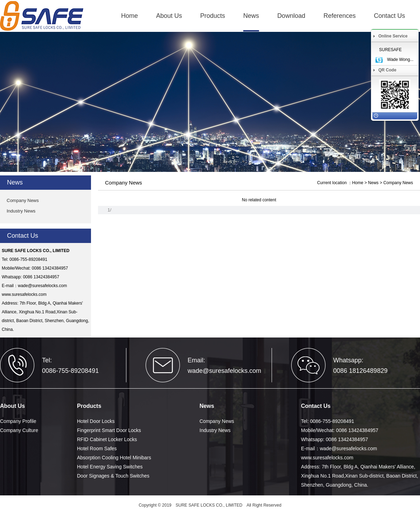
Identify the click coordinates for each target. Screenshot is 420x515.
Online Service (393, 36)
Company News (23, 200)
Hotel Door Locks (96, 421)
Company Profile (18, 421)
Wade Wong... (400, 60)
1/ (109, 210)
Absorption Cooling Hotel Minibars (114, 458)
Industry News (21, 211)
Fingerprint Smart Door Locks (109, 430)
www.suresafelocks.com (24, 294)
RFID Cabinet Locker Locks (107, 439)
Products (213, 16)
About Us (169, 16)
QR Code (387, 70)
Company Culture (19, 430)
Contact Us (389, 16)
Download (291, 16)
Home (129, 16)
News (251, 16)
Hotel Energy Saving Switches (110, 467)
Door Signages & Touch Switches (113, 476)
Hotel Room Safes (97, 448)
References (339, 16)
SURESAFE (390, 50)
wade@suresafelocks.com (42, 286)
